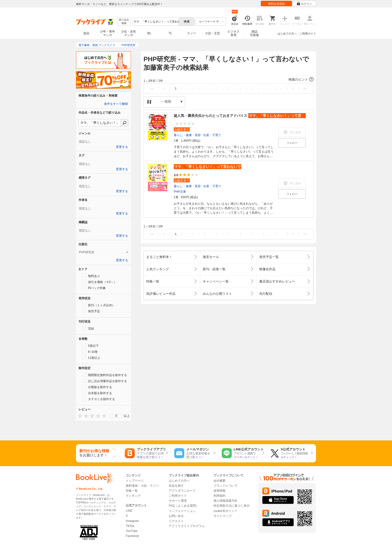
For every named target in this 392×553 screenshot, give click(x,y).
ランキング (133, 496)
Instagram (132, 521)
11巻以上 (91, 358)
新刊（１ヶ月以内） (98, 305)
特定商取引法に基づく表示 (231, 506)
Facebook (132, 536)
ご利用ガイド (308, 34)
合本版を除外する (97, 393)
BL (149, 33)
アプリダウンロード (182, 491)
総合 (86, 33)
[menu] (116, 416)
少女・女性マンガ (128, 33)
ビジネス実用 (233, 33)
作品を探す (176, 486)
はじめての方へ (287, 34)
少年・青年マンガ (107, 33)
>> (305, 88)
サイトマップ (222, 516)
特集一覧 (132, 491)
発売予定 (91, 311)
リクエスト (176, 521)
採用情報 (219, 491)
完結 (88, 328)
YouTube (132, 531)
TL (170, 33)
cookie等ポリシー (225, 511)
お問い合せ (176, 516)
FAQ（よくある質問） (184, 506)
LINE (129, 511)
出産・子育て (212, 135)
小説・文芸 (212, 33)
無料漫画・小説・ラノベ (142, 486)
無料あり (91, 276)
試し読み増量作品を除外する (104, 381)
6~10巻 (90, 352)
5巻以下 (90, 346)
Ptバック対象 (94, 288)
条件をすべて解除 (116, 104)
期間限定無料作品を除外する (104, 375)
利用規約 (219, 496)
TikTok (130, 526)
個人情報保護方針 (225, 501)
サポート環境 (178, 501)
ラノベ (191, 33)
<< (152, 88)
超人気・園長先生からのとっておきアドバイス (245, 116)
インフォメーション (182, 511)
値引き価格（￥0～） (99, 282)
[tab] (103, 252)
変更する (122, 147)
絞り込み (124, 22)
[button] (228, 80)
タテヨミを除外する (98, 399)
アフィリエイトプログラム (187, 526)
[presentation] (79, 416)
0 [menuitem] (116, 416)
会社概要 (219, 481)
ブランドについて (225, 486)
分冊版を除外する (97, 387)
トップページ (135, 481)
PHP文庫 (180, 192)
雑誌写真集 (254, 33)
